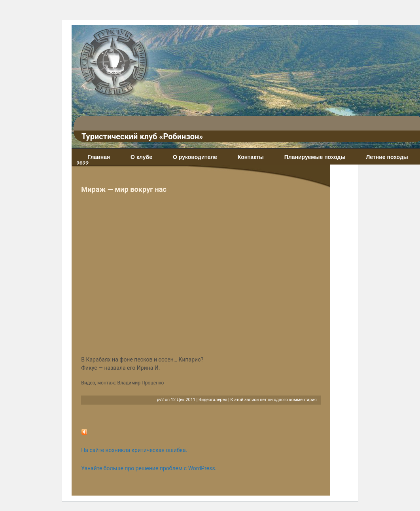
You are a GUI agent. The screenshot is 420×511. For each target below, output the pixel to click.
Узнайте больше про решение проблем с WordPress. (149, 468)
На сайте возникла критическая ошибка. (134, 450)
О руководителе (195, 157)
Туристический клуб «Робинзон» (142, 136)
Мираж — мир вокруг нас (124, 189)
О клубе (141, 157)
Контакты (251, 157)
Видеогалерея (213, 400)
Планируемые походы (315, 157)
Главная (99, 157)
